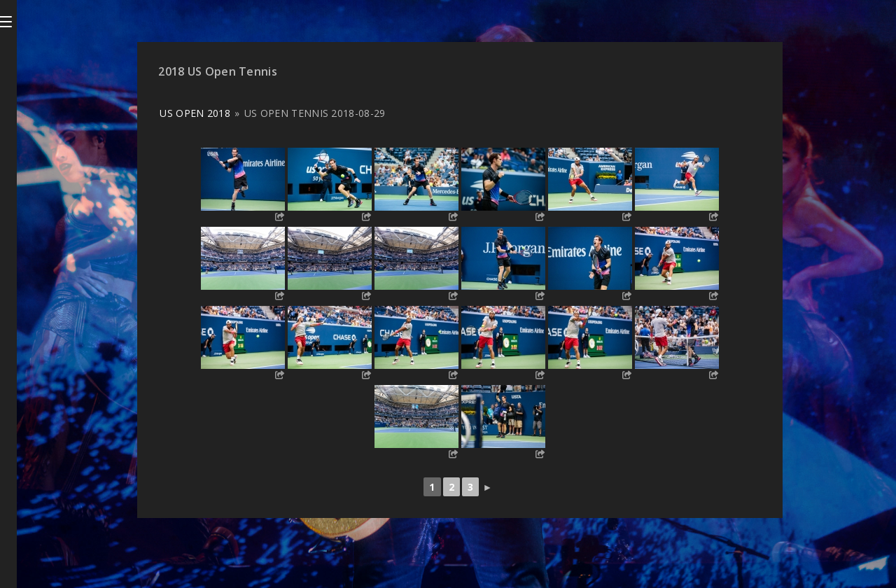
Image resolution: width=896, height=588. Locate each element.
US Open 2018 (195, 113)
